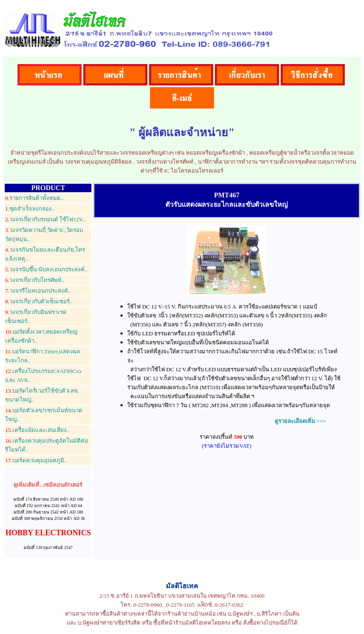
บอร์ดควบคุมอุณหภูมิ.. (36, 460)
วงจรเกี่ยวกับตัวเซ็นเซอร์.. (39, 301)
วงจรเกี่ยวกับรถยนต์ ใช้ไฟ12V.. (45, 219)
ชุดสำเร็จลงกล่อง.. (30, 209)
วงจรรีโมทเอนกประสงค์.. (38, 291)
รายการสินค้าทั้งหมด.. (34, 198)
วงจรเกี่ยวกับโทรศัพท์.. (35, 280)
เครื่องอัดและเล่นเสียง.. (37, 430)
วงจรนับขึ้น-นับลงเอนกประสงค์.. (46, 269)
